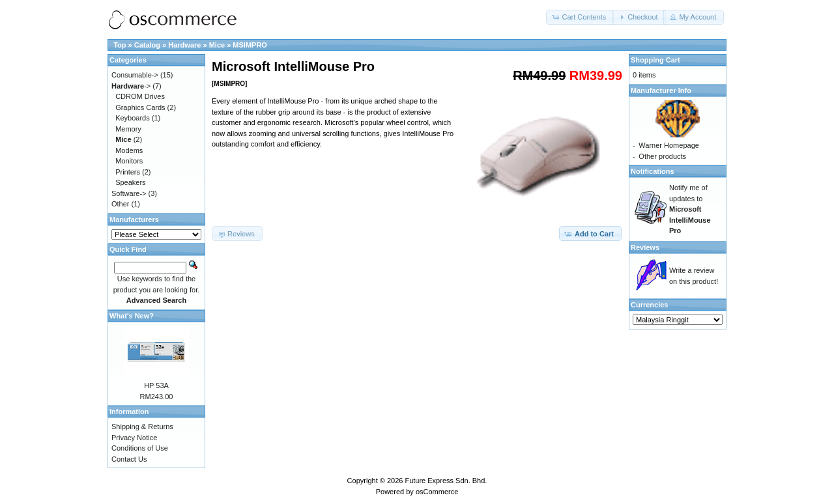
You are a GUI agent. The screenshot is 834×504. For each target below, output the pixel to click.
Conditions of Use (140, 448)
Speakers (130, 182)
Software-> (129, 193)
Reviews (645, 247)
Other (121, 204)
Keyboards (133, 118)
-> (131, 86)
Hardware (184, 45)
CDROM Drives (140, 96)
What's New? (132, 316)
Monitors (129, 161)
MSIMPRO (250, 45)
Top (120, 45)
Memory (128, 129)
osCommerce (437, 492)
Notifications (653, 171)
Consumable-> (135, 75)
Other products (662, 156)
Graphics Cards (140, 107)
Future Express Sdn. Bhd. (446, 481)
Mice (217, 45)
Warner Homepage (669, 145)
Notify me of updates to (690, 209)
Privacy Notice (134, 438)
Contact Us (129, 459)
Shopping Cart (655, 60)
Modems (129, 150)
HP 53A (156, 385)
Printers (128, 172)
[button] (580, 17)
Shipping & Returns (142, 427)
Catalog (147, 45)
